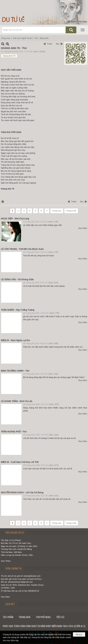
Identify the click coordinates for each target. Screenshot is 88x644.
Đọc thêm (83, 228)
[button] (83, 30)
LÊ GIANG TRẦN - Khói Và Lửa (17, 401)
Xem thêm (5, 597)
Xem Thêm (6, 561)
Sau (58, 44)
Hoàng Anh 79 (9, 56)
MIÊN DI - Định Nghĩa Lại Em (15, 340)
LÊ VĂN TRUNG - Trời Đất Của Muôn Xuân (22, 249)
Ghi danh (71, 22)
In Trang (3, 202)
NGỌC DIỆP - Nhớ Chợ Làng (15, 219)
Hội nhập (83, 22)
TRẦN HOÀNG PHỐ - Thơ (14, 432)
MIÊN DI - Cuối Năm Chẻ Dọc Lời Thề (20, 462)
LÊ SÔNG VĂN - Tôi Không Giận (17, 279)
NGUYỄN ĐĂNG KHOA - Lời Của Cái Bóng (22, 493)
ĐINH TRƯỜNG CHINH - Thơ (15, 371)
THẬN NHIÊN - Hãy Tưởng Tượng (18, 310)
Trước (50, 44)
